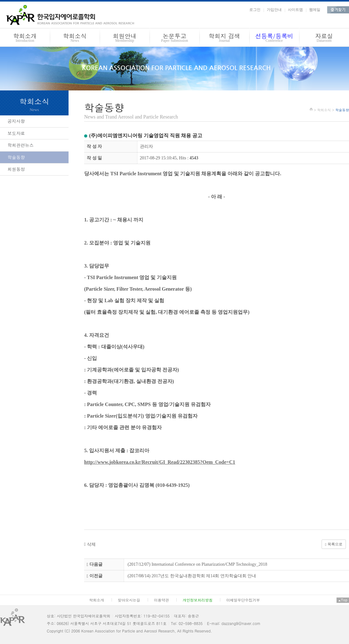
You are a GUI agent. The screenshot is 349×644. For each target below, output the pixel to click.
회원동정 (16, 169)
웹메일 (315, 10)
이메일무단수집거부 (243, 600)
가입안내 (274, 10)
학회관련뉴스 (21, 145)
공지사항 (16, 121)
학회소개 (25, 39)
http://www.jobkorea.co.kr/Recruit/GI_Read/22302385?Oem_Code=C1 (160, 462)
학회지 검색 (224, 39)
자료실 (324, 39)
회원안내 (125, 39)
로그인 (255, 10)
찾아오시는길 (129, 600)
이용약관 (161, 600)
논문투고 (174, 39)
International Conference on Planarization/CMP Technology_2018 (209, 564)
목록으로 (334, 544)
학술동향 (16, 157)
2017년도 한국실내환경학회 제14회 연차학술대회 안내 (204, 576)
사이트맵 (295, 10)
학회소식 (75, 39)
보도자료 (16, 133)
